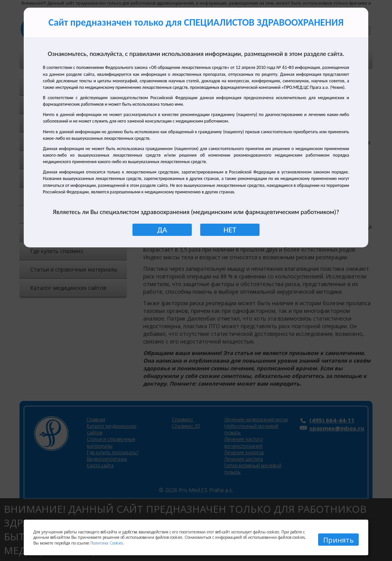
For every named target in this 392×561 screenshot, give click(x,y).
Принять (338, 540)
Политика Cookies (107, 543)
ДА (162, 230)
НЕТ (230, 230)
